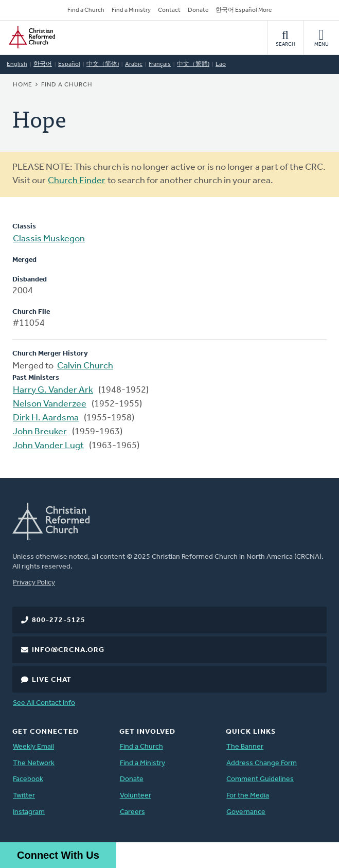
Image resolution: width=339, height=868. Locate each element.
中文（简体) (103, 64)
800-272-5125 (59, 620)
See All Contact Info (44, 703)
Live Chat (52, 680)
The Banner (245, 747)
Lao (221, 64)
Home (23, 85)
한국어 (43, 64)
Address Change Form (262, 763)
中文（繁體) (193, 64)
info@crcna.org (68, 650)
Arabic (134, 64)
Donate (198, 10)
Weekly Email (33, 747)
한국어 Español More (244, 10)
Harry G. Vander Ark (53, 390)
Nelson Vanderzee (50, 404)
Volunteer (136, 796)
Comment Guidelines (260, 779)
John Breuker (40, 432)
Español (69, 64)
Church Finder (77, 181)
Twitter (24, 796)
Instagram (29, 812)
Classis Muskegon (49, 239)
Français (160, 64)
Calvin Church (85, 366)
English (17, 64)
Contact (169, 10)
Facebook (28, 779)
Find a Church (86, 10)
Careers (132, 812)
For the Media (248, 796)
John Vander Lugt (48, 446)
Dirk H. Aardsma (46, 418)
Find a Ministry (131, 10)
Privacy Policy (34, 583)
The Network (34, 763)
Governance (246, 812)
